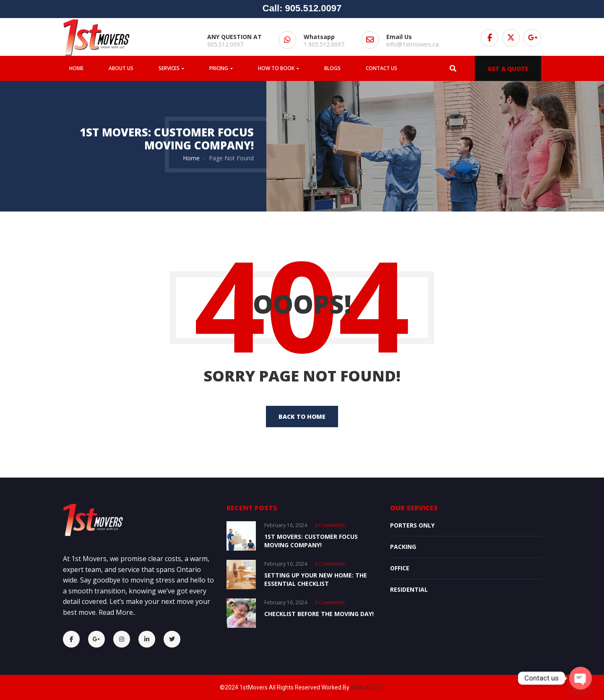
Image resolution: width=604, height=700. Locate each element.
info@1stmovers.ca (413, 44)
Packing (403, 547)
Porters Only (412, 525)
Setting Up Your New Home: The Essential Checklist (316, 579)
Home (191, 158)
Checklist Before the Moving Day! (319, 614)
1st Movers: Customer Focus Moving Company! (311, 541)
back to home (302, 417)
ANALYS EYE (367, 687)
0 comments (330, 525)
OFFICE (400, 568)
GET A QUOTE (508, 69)
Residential (409, 589)
